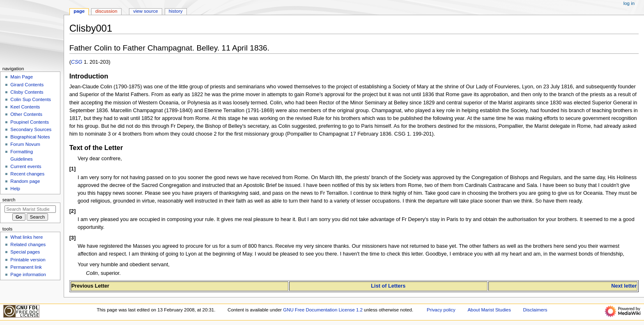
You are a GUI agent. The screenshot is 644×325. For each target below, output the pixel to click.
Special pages (25, 252)
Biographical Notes (30, 137)
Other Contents (26, 114)
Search (9, 200)
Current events (26, 166)
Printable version (28, 260)
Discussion (106, 11)
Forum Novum (25, 144)
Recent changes (27, 174)
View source (145, 11)
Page (79, 11)
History (176, 11)
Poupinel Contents (30, 122)
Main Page (22, 77)
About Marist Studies (489, 310)
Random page (25, 181)
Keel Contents (25, 107)
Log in (629, 3)
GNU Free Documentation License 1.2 (323, 310)
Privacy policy (441, 310)
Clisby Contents (27, 92)
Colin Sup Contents (31, 99)
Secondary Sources (31, 129)
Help (15, 189)
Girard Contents (27, 85)
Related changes (28, 244)
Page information (28, 274)
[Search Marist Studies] (30, 209)
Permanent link (26, 267)
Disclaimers (535, 310)
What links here (26, 237)
